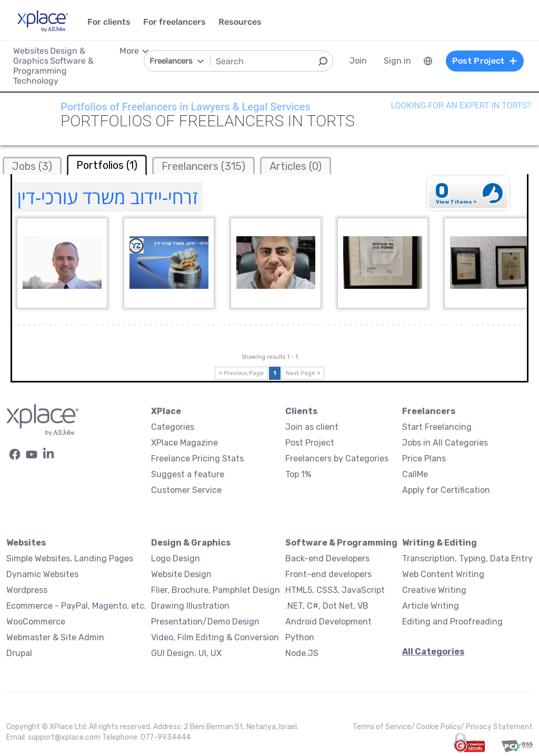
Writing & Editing (440, 543)
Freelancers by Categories (337, 458)
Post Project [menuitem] (485, 61)
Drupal (19, 653)
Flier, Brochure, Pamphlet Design (216, 590)
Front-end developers (328, 574)
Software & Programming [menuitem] (53, 66)
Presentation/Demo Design (205, 622)
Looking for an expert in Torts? (461, 105)
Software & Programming (341, 543)
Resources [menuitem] (240, 22)
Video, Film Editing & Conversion (215, 637)
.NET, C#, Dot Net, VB (327, 606)
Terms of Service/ (385, 727)
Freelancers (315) (203, 166)
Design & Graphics (191, 543)
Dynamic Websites (42, 574)
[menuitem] (428, 61)
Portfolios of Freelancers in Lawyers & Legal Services (186, 107)
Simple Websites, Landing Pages (70, 558)
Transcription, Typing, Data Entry (467, 558)
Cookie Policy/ (441, 727)
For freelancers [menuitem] (174, 22)
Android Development (328, 622)
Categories (173, 427)
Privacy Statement (499, 727)
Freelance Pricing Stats (197, 458)
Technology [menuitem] (36, 81)
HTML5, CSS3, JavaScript (335, 590)
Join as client (312, 427)
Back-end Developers (327, 558)
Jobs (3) (32, 166)
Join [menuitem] (358, 61)
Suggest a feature (188, 474)
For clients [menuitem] (109, 22)
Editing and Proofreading (452, 622)
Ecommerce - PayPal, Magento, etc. (76, 606)
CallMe (415, 474)
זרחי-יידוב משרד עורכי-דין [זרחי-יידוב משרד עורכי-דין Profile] (107, 197)
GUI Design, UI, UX (186, 653)
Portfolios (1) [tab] (107, 165)
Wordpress (27, 590)
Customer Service (186, 490)
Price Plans (424, 458)
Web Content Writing (443, 574)
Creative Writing (434, 590)
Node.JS (302, 653)
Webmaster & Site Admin (55, 637)
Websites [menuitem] (31, 51)
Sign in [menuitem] (397, 61)
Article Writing (431, 606)
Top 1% (298, 474)
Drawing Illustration (190, 606)
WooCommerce (36, 622)
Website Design (181, 574)
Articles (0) (296, 166)
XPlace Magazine (184, 443)
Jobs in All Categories (445, 443)
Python (300, 637)
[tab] (32, 165)
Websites (26, 543)
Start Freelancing (437, 427)
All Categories (433, 652)
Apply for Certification (446, 490)
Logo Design (176, 558)
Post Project (310, 443)
